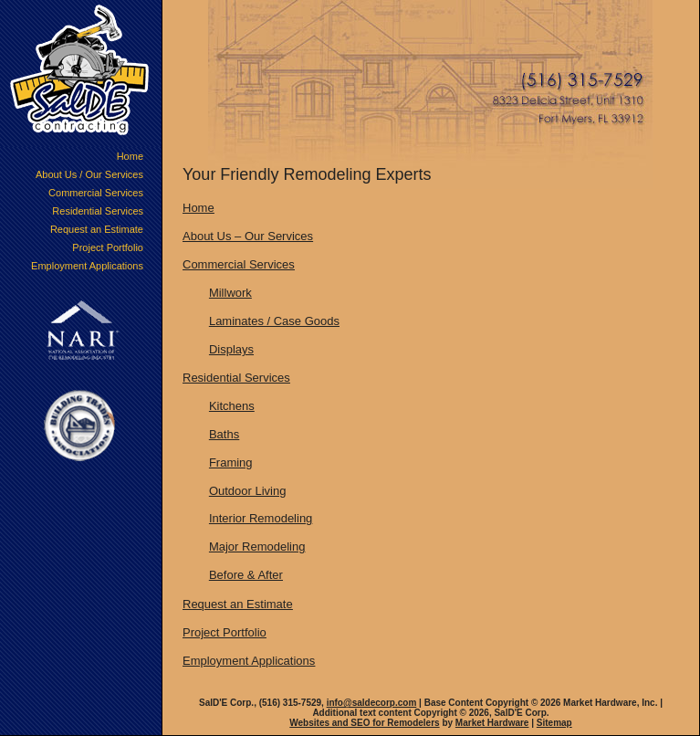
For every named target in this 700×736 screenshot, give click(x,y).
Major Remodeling (257, 547)
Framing (231, 463)
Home (130, 156)
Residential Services (98, 211)
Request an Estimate (97, 229)
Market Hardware (492, 723)
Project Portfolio (108, 247)
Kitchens (232, 406)
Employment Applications (87, 266)
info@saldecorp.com (372, 703)
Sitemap (554, 723)
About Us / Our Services (89, 174)
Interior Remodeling (261, 518)
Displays (231, 349)
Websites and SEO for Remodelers (364, 723)
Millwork (230, 293)
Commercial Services (96, 193)
